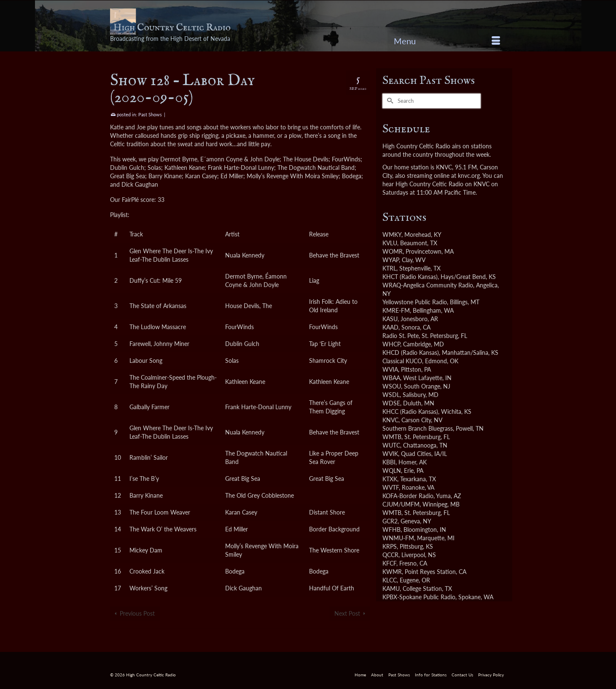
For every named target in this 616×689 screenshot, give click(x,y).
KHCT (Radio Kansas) (410, 277)
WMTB (392, 437)
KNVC (390, 420)
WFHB (391, 529)
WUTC (391, 445)
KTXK (390, 479)
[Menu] (447, 41)
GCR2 (390, 521)
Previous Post (137, 613)
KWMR (392, 572)
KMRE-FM (396, 310)
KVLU (390, 243)
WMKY (392, 235)
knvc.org (469, 176)
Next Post (347, 613)
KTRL (389, 268)
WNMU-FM (398, 538)
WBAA (391, 378)
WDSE (391, 403)
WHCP (391, 344)
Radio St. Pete (401, 336)
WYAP (391, 260)
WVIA (390, 369)
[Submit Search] (389, 101)
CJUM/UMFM (401, 504)
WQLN (392, 471)
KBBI (389, 462)
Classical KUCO (402, 361)
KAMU (391, 588)
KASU (390, 319)
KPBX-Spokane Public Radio (419, 597)
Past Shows (150, 114)
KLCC (390, 580)
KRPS (390, 546)
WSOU (392, 386)
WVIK (390, 454)
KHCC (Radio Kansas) (410, 412)
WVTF (391, 487)
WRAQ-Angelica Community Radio (428, 285)
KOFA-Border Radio (408, 496)
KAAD (390, 327)
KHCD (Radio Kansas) (411, 353)
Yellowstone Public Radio (415, 302)
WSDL (391, 395)
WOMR (393, 251)
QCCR (390, 555)
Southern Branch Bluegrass (418, 428)
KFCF (389, 563)
